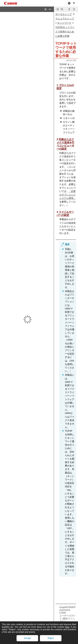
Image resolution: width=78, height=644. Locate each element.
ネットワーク (64, 23)
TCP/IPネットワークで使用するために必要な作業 (65, 32)
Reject (51, 638)
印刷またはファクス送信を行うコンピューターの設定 (65, 144)
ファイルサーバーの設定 (65, 213)
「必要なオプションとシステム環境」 (67, 195)
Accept (27, 638)
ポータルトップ (64, 14)
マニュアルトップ (65, 19)
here (67, 627)
